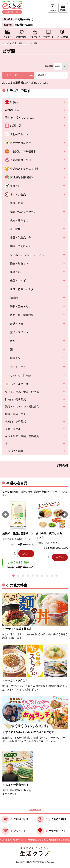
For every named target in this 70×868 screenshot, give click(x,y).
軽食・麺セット (20, 43)
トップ (5, 43)
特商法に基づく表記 (38, 840)
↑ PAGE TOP (35, 809)
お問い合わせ (20, 840)
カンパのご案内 (14, 451)
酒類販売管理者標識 (59, 840)
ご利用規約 (6, 840)
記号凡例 (63, 466)
